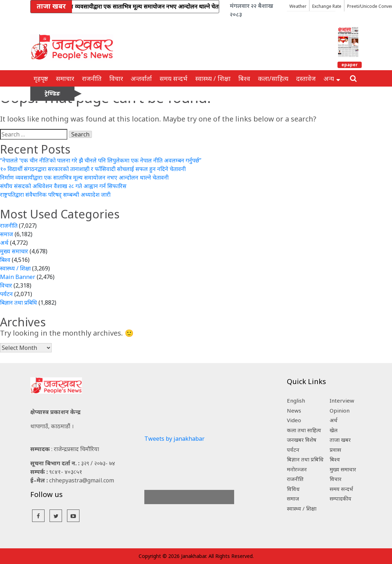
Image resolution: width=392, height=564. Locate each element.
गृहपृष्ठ (41, 78)
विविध (293, 489)
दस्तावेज (306, 78)
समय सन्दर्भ (174, 78)
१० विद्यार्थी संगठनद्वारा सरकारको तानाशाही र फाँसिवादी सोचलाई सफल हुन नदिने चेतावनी (93, 169)
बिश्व (244, 78)
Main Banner (18, 277)
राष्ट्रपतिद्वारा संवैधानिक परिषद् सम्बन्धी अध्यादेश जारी (55, 195)
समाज (7, 234)
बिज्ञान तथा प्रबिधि (19, 302)
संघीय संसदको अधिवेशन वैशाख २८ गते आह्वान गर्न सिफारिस (63, 186)
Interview (342, 400)
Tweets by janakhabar (174, 439)
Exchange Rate (327, 6)
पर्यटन (6, 294)
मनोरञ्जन (297, 469)
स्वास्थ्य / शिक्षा (213, 78)
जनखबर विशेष (302, 440)
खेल (334, 430)
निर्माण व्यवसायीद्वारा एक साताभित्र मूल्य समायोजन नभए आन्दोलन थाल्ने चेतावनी (84, 177)
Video (294, 420)
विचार (116, 78)
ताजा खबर (340, 440)
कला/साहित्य (273, 78)
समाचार (65, 78)
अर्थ (4, 243)
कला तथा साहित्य (304, 430)
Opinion (340, 410)
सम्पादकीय (341, 498)
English (296, 400)
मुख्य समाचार (14, 251)
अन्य (332, 78)
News (294, 410)
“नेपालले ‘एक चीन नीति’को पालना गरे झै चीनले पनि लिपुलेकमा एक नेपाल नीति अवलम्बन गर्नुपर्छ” (101, 160)
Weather (298, 6)
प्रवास (335, 450)
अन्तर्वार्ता (141, 78)
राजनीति (92, 78)
